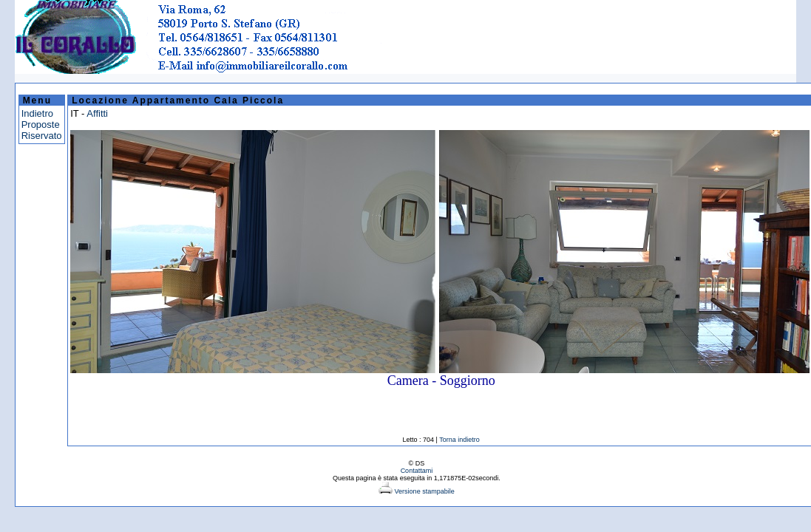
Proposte (41, 125)
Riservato (42, 136)
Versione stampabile (417, 491)
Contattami (417, 471)
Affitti (97, 113)
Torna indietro (459, 440)
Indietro (37, 113)
